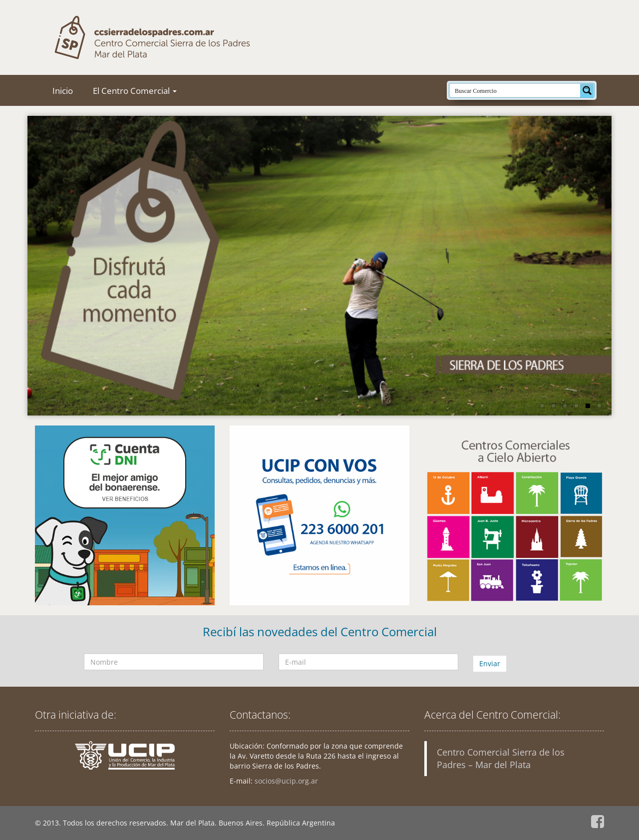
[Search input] (515, 90)
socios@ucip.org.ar (286, 781)
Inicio (63, 91)
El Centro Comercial (135, 91)
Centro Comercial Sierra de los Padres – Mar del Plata (501, 758)
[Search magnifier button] (587, 90)
